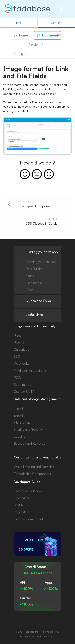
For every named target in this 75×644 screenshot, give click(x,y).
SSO (17, 356)
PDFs (18, 378)
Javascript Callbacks (28, 491)
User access (34, 283)
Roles (29, 290)
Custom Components (29, 519)
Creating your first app (41, 262)
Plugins (19, 342)
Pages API (21, 512)
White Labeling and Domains (34, 467)
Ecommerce (22, 385)
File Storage (22, 422)
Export (18, 415)
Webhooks (21, 363)
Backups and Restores (29, 443)
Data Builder (34, 269)
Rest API (20, 505)
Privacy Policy (27, 636)
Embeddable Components (32, 474)
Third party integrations (30, 370)
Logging (20, 436)
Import (18, 408)
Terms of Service (45, 636)
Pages (30, 276)
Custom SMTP (24, 392)
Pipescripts (21, 498)
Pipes (18, 335)
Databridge (21, 349)
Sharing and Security (28, 429)
